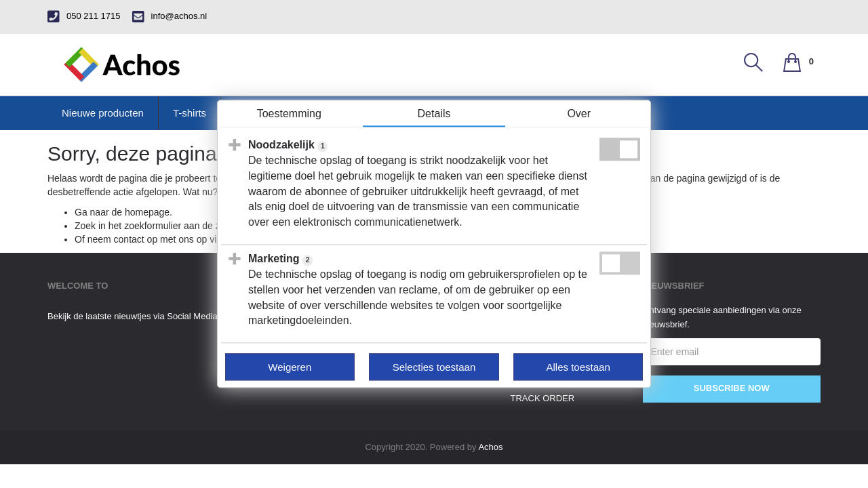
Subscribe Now (732, 388)
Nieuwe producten (103, 113)
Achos (490, 447)
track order (543, 398)
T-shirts (190, 113)
